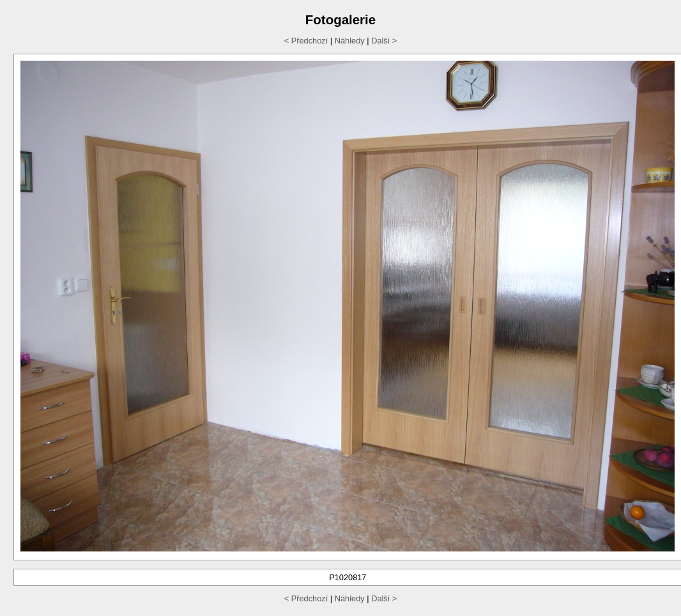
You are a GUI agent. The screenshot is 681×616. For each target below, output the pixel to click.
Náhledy (350, 41)
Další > (384, 41)
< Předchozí (306, 41)
